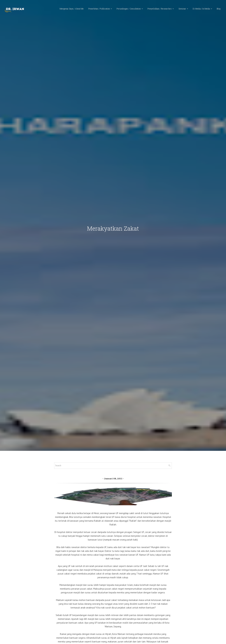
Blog (219, 9)
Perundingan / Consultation (129, 9)
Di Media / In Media (201, 9)
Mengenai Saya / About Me (72, 9)
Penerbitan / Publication (99, 9)
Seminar (182, 9)
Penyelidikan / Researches (160, 9)
